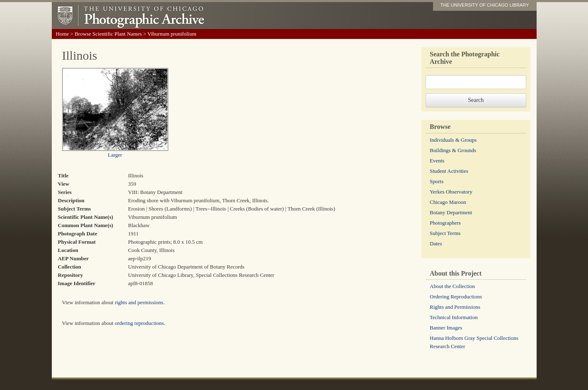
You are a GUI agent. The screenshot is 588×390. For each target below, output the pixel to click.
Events (437, 161)
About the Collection (452, 286)
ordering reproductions (139, 323)
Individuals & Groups (453, 140)
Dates (436, 243)
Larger (115, 155)
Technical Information (454, 317)
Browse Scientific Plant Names (108, 34)
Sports (437, 181)
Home (63, 34)
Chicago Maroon (448, 202)
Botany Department (451, 212)
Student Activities (449, 171)
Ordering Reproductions (456, 297)
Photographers (445, 223)
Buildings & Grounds (453, 150)
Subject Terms (445, 233)
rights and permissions (139, 302)
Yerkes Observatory (451, 192)
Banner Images (446, 328)
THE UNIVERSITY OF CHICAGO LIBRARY (485, 5)
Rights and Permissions (455, 307)
